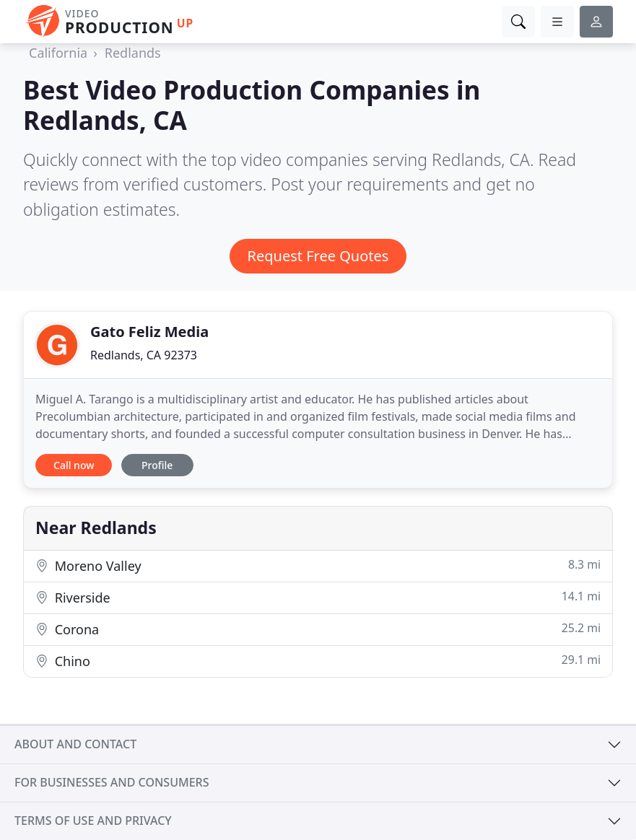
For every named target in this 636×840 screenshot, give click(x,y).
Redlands (133, 53)
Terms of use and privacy (93, 821)
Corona (318, 629)
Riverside (318, 597)
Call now (74, 465)
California (58, 53)
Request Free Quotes (318, 256)
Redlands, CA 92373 (144, 355)
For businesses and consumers (112, 782)
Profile (157, 465)
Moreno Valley (318, 565)
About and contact (75, 744)
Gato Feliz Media (149, 332)
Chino (318, 661)
